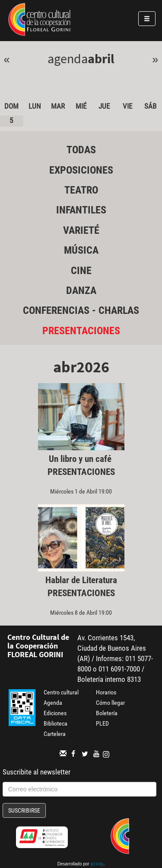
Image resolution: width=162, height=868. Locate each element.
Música (81, 250)
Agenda (53, 703)
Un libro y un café (81, 459)
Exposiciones (81, 170)
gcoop (97, 865)
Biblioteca (56, 723)
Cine (81, 271)
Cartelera (55, 734)
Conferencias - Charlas (81, 310)
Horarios (106, 692)
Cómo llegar (110, 703)
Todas (81, 150)
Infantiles (81, 210)
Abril (101, 58)
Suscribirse (24, 810)
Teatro (81, 190)
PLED (102, 723)
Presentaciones (81, 331)
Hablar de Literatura (81, 580)
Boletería (107, 713)
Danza (81, 290)
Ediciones (55, 713)
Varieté (81, 230)
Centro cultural (61, 692)
